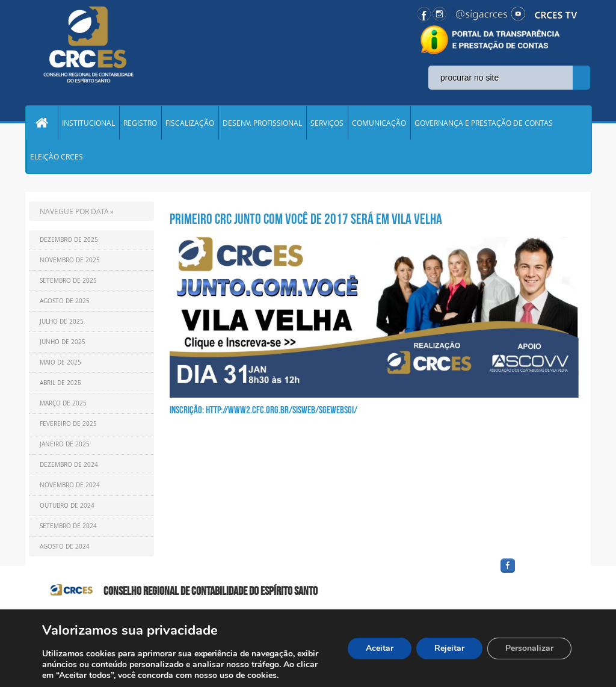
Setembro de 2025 (68, 281)
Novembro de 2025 (70, 260)
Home (42, 123)
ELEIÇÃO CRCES (57, 156)
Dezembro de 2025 (69, 240)
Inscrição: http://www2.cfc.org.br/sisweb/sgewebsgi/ (263, 410)
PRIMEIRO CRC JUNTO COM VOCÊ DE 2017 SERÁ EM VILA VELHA (306, 219)
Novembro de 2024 (70, 485)
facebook (537, 573)
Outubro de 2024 (67, 506)
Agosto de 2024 (65, 547)
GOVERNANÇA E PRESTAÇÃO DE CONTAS (484, 123)
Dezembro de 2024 (69, 465)
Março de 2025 (63, 403)
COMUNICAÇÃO (379, 123)
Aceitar (380, 648)
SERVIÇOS (327, 123)
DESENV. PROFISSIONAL (262, 123)
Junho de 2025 (63, 342)
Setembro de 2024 (68, 526)
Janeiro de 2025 (65, 444)
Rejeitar (449, 648)
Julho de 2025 (62, 322)
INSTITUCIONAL (88, 123)
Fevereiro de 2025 (68, 424)
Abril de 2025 (60, 383)
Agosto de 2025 (65, 301)
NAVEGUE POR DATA (74, 211)
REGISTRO (140, 123)
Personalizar (529, 648)
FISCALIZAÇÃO (190, 123)
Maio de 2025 (60, 362)
